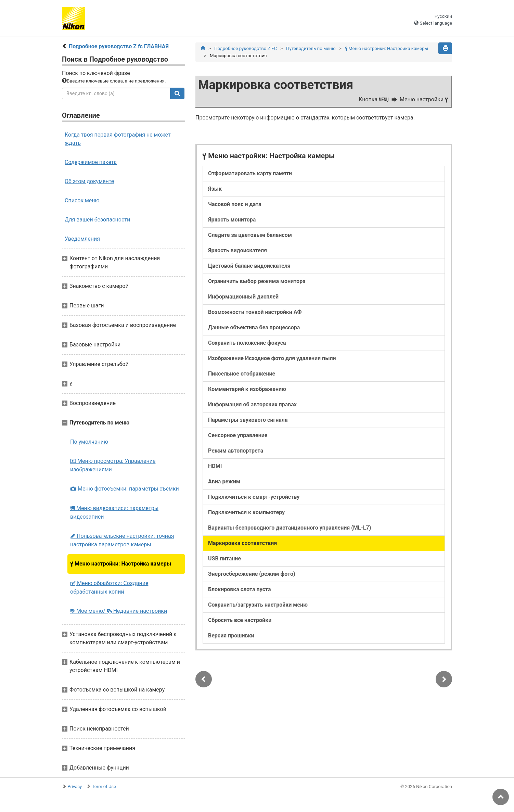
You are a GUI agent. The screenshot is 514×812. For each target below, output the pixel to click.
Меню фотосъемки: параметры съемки (125, 489)
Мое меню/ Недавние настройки (119, 611)
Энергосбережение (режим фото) (252, 574)
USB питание (224, 559)
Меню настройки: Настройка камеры (121, 564)
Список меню (82, 200)
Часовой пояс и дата (235, 204)
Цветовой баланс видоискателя (249, 266)
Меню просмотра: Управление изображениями (113, 465)
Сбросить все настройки (240, 620)
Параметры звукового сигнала (248, 420)
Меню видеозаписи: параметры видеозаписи (114, 512)
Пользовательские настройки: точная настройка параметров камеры (122, 540)
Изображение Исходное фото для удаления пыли (272, 358)
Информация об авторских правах (252, 404)
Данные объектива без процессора (254, 327)
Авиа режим (224, 481)
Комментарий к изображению (247, 389)
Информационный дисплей (243, 297)
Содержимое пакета (91, 162)
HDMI (215, 466)
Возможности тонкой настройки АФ (255, 312)
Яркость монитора (232, 220)
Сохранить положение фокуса (247, 343)
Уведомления (82, 239)
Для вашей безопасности (97, 220)
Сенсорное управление (238, 435)
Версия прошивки (231, 636)
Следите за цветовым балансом (250, 235)
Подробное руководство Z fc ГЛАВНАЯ (119, 46)
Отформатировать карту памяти (250, 173)
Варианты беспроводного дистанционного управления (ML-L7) (290, 528)
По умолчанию (89, 442)
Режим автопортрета (236, 451)
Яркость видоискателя (237, 250)
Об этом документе (89, 181)
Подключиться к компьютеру (246, 512)
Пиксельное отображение (242, 374)
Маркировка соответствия (242, 543)
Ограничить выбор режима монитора (257, 281)
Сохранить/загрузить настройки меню (258, 605)
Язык (215, 189)
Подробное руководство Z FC (246, 48)
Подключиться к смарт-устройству (254, 497)
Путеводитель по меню (311, 48)
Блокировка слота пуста (240, 589)
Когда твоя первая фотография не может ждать (118, 139)
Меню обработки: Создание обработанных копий (109, 587)
